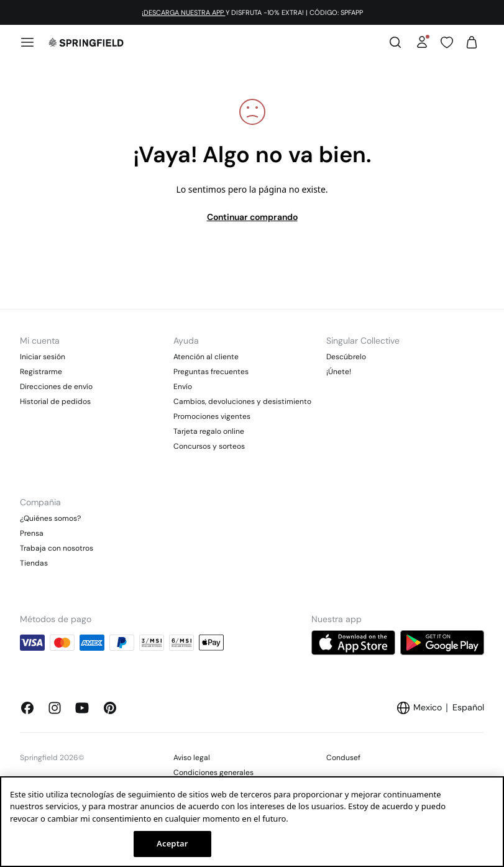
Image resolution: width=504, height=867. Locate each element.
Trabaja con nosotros (57, 548)
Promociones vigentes (212, 416)
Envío (183, 387)
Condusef (343, 758)
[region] (252, 822)
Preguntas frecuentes (211, 372)
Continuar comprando (252, 217)
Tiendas (34, 563)
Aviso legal (192, 758)
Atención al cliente (206, 357)
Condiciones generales (213, 773)
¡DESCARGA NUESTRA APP (184, 12)
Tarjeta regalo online (209, 431)
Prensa (32, 533)
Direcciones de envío (56, 387)
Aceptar (172, 843)
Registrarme (41, 372)
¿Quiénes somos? (50, 518)
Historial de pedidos (55, 401)
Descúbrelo (346, 357)
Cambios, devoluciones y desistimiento (242, 401)
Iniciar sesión (43, 357)
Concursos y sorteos (209, 446)
